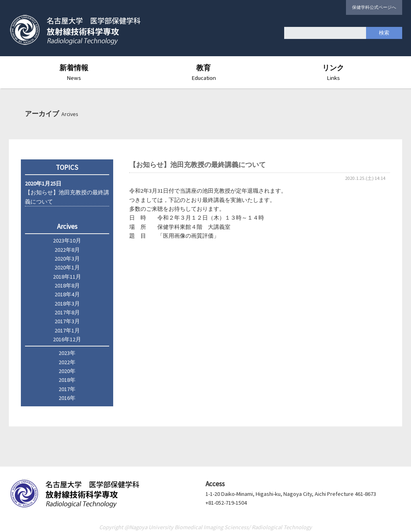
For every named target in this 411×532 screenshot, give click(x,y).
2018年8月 (67, 285)
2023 (64, 353)
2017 (64, 389)
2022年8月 (67, 250)
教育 (204, 72)
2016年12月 (67, 339)
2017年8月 (67, 312)
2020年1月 (67, 267)
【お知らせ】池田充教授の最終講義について (67, 193)
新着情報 (74, 72)
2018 (64, 380)
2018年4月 (67, 294)
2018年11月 (67, 277)
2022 (64, 362)
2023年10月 (67, 241)
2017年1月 (67, 330)
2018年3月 (67, 304)
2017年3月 (67, 321)
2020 (64, 371)
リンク (333, 72)
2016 (64, 398)
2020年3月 (67, 259)
